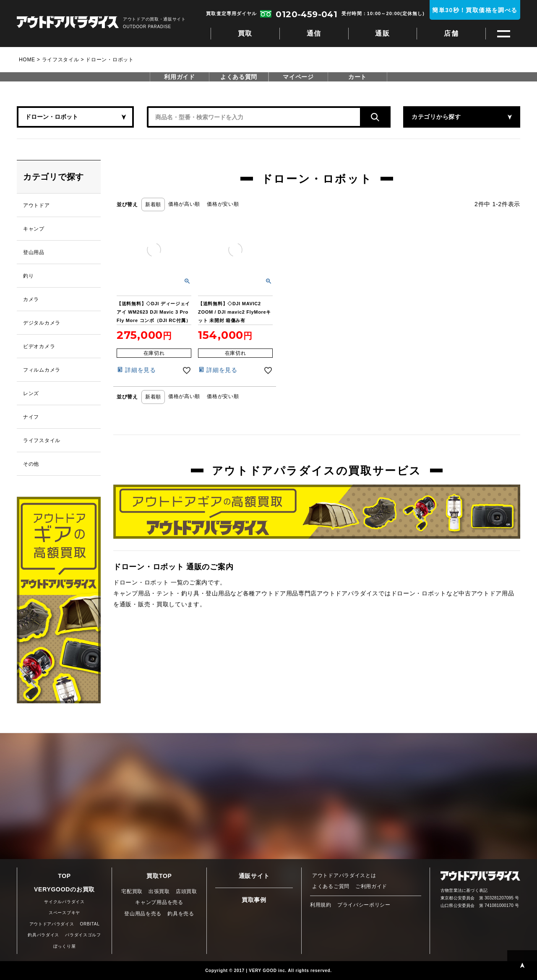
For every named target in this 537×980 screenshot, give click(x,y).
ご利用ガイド (371, 886)
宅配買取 (132, 891)
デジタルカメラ (42, 323)
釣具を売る (181, 914)
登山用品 (34, 252)
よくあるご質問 (331, 886)
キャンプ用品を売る (159, 902)
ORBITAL (90, 924)
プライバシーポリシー (364, 905)
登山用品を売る (143, 914)
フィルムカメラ (42, 370)
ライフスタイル (61, 60)
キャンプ (34, 229)
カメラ (31, 299)
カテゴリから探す (436, 117)
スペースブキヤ (64, 913)
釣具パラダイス (43, 935)
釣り (28, 276)
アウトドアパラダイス (68, 23)
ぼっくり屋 (65, 946)
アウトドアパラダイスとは (344, 875)
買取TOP (159, 876)
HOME (27, 60)
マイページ (298, 77)
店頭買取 (186, 891)
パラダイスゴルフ (83, 935)
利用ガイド (180, 77)
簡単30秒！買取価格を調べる (475, 10)
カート (357, 77)
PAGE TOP (522, 965)
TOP (64, 876)
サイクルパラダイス (64, 902)
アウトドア (36, 205)
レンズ (31, 393)
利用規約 (321, 905)
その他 (31, 464)
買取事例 (254, 900)
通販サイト (254, 876)
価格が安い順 (223, 204)
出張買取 (159, 891)
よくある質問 (239, 77)
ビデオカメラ (39, 346)
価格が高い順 (184, 204)
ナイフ (31, 417)
